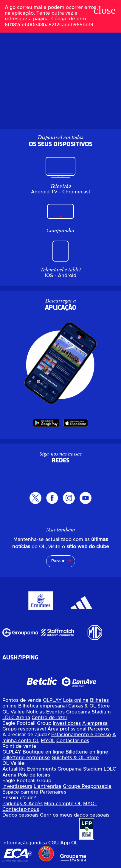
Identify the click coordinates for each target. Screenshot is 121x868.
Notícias (35, 712)
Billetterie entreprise (26, 758)
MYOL (48, 741)
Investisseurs (17, 786)
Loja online (76, 700)
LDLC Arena (16, 718)
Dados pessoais (20, 815)
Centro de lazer (49, 718)
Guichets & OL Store (75, 758)
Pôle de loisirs (34, 775)
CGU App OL (63, 843)
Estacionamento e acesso (81, 735)
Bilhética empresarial (42, 706)
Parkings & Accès (23, 804)
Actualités (14, 769)
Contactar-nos (73, 741)
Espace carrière (20, 792)
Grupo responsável (24, 729)
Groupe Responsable (87, 786)
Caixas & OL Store (89, 706)
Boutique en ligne (43, 752)
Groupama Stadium (89, 712)
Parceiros (99, 729)
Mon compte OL (63, 804)
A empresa (95, 723)
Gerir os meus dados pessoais (75, 815)
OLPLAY (52, 700)
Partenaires (53, 792)
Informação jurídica (25, 843)
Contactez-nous (21, 809)
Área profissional (67, 729)
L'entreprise (48, 786)
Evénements (42, 769)
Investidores (67, 723)
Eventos (55, 712)
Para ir (58, 561)
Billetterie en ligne (87, 752)
